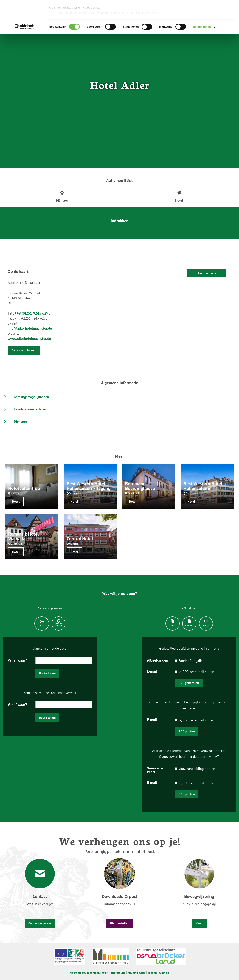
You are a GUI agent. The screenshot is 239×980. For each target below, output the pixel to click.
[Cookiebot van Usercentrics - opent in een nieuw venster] (24, 60)
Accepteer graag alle (208, 10)
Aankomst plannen (24, 350)
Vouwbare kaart (155, 770)
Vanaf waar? (17, 660)
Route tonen (47, 673)
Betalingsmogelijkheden (31, 397)
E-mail (152, 671)
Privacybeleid (136, 973)
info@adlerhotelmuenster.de (30, 328)
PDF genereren (189, 683)
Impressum (118, 973)
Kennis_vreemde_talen (30, 409)
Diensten (20, 421)
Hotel (16, 502)
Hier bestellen (120, 923)
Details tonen (202, 60)
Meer (199, 923)
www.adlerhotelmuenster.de (29, 338)
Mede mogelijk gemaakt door (89, 973)
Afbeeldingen (158, 660)
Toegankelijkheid (158, 973)
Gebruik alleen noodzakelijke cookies (208, 24)
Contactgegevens (40, 923)
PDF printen (187, 731)
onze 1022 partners (72, 14)
